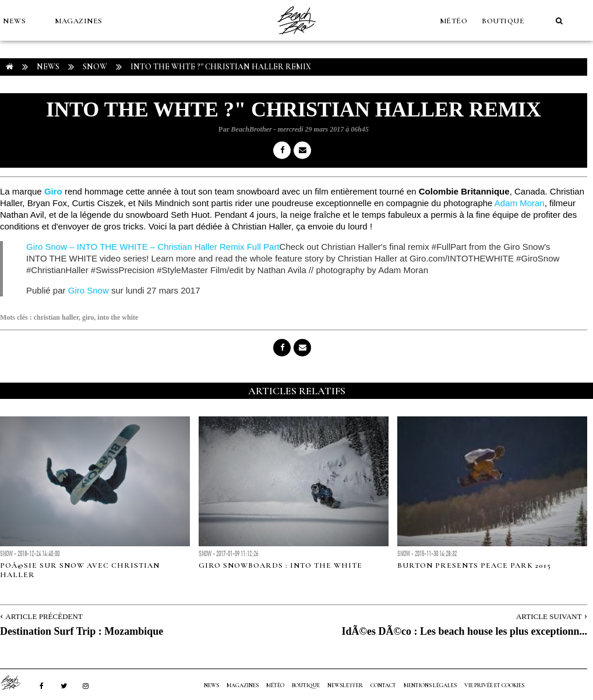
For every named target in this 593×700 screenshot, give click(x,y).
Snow (95, 67)
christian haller (56, 317)
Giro (53, 191)
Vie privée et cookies (494, 685)
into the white (118, 317)
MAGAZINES (79, 21)
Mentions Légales (430, 685)
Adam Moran (520, 203)
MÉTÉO (454, 21)
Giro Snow (89, 290)
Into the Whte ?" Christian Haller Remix (221, 67)
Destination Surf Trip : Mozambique (82, 631)
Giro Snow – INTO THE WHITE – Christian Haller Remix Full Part (153, 247)
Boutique (503, 21)
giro (88, 317)
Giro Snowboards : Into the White (280, 565)
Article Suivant (549, 616)
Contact (383, 685)
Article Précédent (44, 616)
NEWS (14, 21)
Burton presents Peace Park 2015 (474, 565)
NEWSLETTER (345, 685)
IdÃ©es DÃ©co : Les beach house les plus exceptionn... (465, 631)
